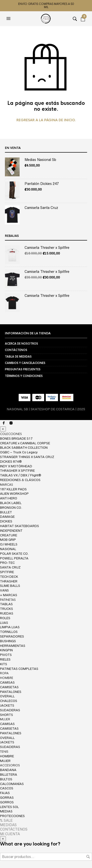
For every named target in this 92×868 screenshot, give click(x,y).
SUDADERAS (10, 710)
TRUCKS (7, 609)
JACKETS (7, 705)
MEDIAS (6, 811)
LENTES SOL (9, 807)
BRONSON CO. (11, 508)
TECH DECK (9, 577)
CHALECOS (9, 701)
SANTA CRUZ (10, 567)
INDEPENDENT (11, 531)
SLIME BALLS (10, 586)
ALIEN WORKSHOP (14, 494)
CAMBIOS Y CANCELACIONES (25, 363)
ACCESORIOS (10, 765)
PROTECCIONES (12, 816)
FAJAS (5, 793)
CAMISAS (7, 682)
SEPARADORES (12, 636)
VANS (4, 590)
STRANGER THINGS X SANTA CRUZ (27, 457)
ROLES (5, 618)
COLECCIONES (11, 434)
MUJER (5, 719)
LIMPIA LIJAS (10, 627)
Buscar (88, 857)
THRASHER (9, 581)
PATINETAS (8, 600)
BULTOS (6, 779)
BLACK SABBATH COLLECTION (24, 448)
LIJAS (4, 623)
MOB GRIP (8, 540)
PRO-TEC (7, 563)
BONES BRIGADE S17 (16, 439)
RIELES (5, 659)
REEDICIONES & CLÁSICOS (20, 480)
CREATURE (9, 535)
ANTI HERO (9, 498)
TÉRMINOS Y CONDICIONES (24, 376)
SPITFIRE (7, 572)
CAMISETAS (9, 687)
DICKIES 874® (11, 462)
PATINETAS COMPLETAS (19, 669)
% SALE (6, 820)
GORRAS (7, 798)
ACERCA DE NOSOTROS (21, 344)
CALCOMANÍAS (12, 784)
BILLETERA (9, 775)
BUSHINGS (8, 641)
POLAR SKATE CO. (14, 554)
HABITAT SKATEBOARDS (20, 526)
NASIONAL (8, 549)
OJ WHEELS (9, 544)
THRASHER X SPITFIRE (17, 471)
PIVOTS (6, 655)
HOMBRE (7, 678)
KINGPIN (6, 650)
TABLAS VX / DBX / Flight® (21, 475)
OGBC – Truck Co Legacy (19, 452)
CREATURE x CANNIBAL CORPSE (25, 443)
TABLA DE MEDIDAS (18, 357)
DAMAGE (7, 517)
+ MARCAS (9, 595)
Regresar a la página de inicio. (46, 120)
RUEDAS (7, 613)
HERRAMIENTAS (13, 646)
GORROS (7, 802)
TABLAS (6, 604)
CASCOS (7, 788)
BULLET (6, 512)
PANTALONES (11, 692)
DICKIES (6, 521)
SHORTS (7, 715)
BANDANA (8, 770)
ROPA (4, 673)
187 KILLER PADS (13, 489)
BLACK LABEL (11, 503)
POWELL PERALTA (14, 558)
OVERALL (7, 696)
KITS (4, 664)
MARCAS (7, 485)
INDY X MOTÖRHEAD (16, 466)
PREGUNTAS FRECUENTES (23, 369)
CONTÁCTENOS (16, 350)
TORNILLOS (9, 632)
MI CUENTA (10, 834)
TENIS (4, 752)
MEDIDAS (8, 825)
